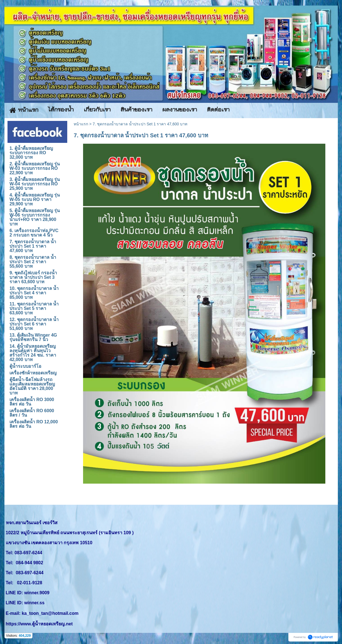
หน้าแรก (81, 124)
